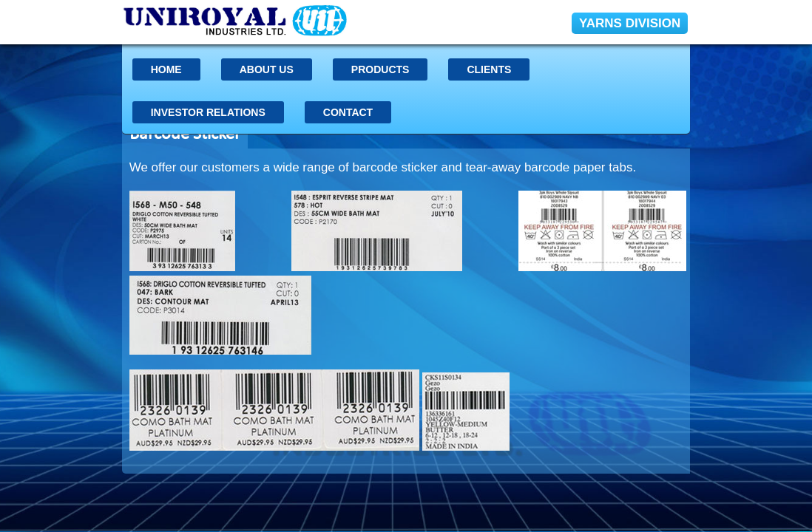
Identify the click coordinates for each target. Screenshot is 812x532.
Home (166, 69)
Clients (489, 69)
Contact (348, 112)
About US (267, 69)
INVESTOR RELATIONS (208, 112)
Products (380, 69)
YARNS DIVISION (630, 23)
